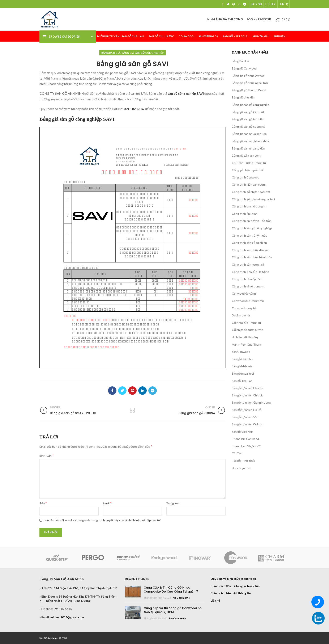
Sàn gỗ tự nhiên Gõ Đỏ (247, 410)
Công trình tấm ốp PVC (247, 279)
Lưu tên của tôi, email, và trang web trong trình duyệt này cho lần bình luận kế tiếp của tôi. (102, 520)
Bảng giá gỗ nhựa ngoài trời (250, 83)
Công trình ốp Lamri (245, 214)
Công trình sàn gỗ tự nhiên (249, 243)
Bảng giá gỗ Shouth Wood (249, 90)
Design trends (241, 315)
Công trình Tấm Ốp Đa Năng (251, 272)
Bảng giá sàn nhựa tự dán (248, 148)
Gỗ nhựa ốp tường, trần (247, 330)
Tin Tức (237, 453)
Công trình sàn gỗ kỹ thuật (249, 235)
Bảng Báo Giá (111, 53)
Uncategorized (242, 468)
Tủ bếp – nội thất (243, 461)
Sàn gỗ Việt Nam (243, 432)
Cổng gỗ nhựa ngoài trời (248, 170)
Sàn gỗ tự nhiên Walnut (247, 424)
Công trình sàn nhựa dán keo (251, 250)
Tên (43, 503)
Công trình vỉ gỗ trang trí (248, 286)
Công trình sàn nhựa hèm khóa (252, 257)
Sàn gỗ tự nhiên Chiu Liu (248, 395)
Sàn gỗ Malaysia (242, 366)
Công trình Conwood (246, 177)
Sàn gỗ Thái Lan (242, 381)
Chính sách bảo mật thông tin (231, 593)
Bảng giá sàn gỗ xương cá (249, 127)
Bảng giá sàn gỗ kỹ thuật (248, 112)
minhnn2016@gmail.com (67, 617)
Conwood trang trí (244, 308)
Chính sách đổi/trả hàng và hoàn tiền (235, 586)
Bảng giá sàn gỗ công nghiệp (143, 53)
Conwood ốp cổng (244, 293)
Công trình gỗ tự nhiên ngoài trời (253, 199)
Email (107, 503)
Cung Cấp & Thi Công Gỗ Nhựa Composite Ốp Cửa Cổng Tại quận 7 (171, 590)
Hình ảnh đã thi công (245, 337)
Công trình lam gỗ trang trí (249, 206)
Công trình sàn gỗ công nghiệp (252, 228)
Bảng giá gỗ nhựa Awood (248, 76)
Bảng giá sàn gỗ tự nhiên (248, 119)
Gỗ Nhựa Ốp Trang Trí (246, 323)
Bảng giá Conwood (244, 68)
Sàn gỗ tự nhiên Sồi (244, 417)
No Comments (181, 598)
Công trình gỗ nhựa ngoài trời (251, 192)
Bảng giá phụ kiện (243, 97)
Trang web (173, 503)
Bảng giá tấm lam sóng (247, 155)
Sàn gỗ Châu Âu (242, 359)
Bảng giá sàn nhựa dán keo (249, 134)
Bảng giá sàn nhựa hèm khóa (250, 141)
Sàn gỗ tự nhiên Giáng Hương (251, 402)
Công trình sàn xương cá (248, 264)
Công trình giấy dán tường (249, 184)
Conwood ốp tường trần (248, 301)
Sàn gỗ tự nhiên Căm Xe (248, 388)
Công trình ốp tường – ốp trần (252, 221)
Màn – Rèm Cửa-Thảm (246, 344)
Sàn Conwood (241, 352)
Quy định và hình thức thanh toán (233, 579)
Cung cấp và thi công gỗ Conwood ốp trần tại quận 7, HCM (173, 610)
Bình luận (47, 455)
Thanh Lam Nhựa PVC (246, 446)
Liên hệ (215, 600)
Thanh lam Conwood (245, 439)
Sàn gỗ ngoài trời (243, 373)
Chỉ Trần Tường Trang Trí (249, 163)
